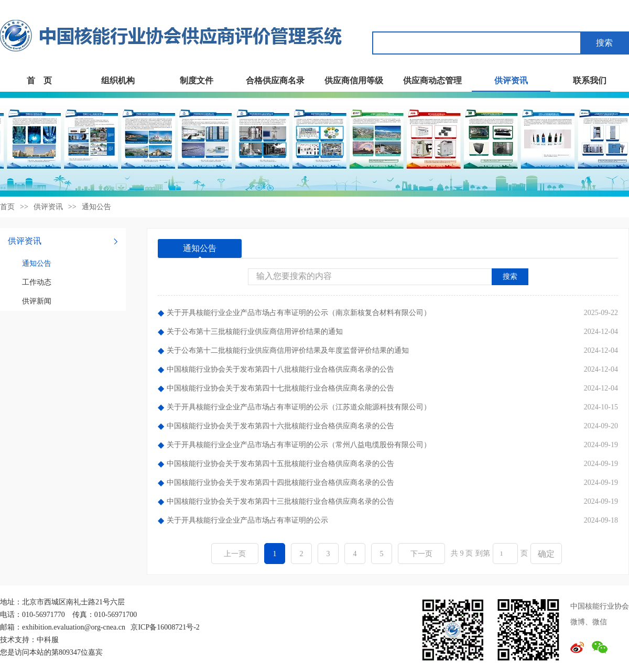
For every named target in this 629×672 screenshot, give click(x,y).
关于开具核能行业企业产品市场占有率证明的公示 (247, 520)
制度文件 (197, 80)
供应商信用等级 (354, 80)
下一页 (421, 554)
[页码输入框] (505, 554)
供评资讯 (511, 80)
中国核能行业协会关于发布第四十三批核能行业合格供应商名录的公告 (280, 501)
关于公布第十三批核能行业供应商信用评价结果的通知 (255, 332)
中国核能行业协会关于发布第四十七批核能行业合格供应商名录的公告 (280, 388)
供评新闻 (37, 301)
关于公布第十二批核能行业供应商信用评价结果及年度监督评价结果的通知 (288, 350)
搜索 (604, 43)
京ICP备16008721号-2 (165, 627)
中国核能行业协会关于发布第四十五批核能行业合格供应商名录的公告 (280, 464)
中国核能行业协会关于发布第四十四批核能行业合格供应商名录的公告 (280, 483)
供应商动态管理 (432, 80)
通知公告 (96, 207)
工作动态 (37, 282)
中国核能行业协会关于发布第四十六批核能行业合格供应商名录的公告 (280, 426)
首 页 (39, 80)
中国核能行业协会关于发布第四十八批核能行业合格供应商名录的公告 (280, 369)
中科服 (48, 640)
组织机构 (118, 80)
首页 (7, 207)
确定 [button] (546, 554)
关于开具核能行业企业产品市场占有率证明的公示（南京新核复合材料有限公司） (299, 313)
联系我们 (590, 80)
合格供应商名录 (275, 80)
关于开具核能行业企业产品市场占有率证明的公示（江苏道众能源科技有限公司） (299, 407)
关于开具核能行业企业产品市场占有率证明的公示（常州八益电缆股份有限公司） (299, 445)
